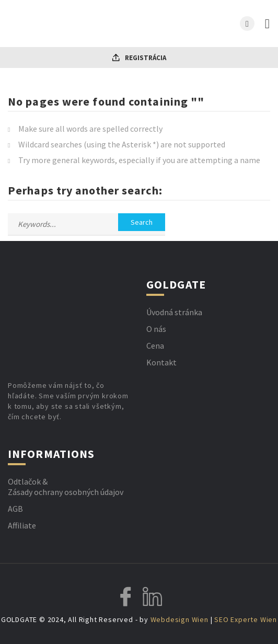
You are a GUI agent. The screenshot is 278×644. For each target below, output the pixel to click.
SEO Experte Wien (246, 619)
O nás (156, 329)
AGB (15, 509)
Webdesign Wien (179, 619)
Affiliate (22, 525)
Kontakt (161, 362)
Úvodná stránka (174, 312)
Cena (155, 346)
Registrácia (139, 58)
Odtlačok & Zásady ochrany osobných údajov (66, 487)
